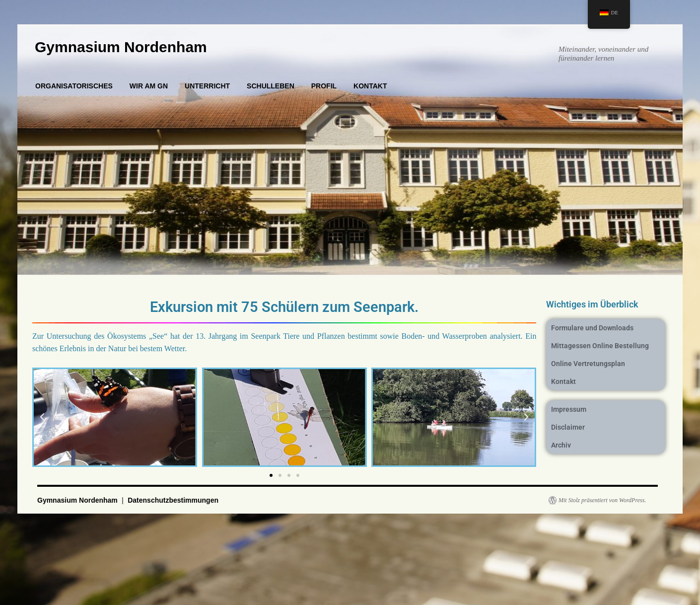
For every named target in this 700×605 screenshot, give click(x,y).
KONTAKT (370, 86)
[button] (42, 417)
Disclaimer (568, 427)
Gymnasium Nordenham (121, 47)
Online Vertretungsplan (588, 364)
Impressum (569, 409)
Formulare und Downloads (592, 328)
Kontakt (563, 381)
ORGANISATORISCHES (74, 86)
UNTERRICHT (207, 86)
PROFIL (324, 86)
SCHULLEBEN (271, 86)
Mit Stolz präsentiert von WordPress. (602, 500)
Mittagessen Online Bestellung (600, 346)
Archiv (561, 445)
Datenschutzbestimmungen (173, 500)
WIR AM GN (149, 86)
